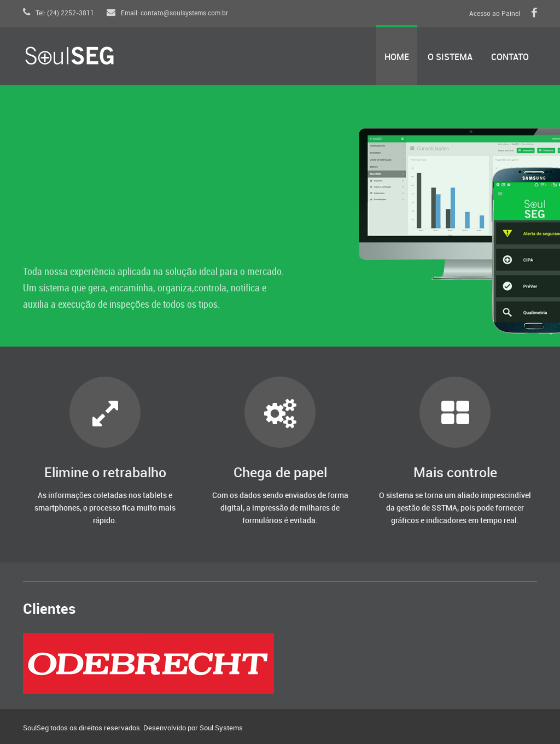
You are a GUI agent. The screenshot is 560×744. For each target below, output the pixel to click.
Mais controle (455, 473)
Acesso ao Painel (495, 14)
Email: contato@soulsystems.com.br (167, 13)
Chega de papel (280, 473)
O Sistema (450, 58)
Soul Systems (221, 728)
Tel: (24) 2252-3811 (59, 13)
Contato (510, 58)
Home (397, 58)
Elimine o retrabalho (105, 473)
